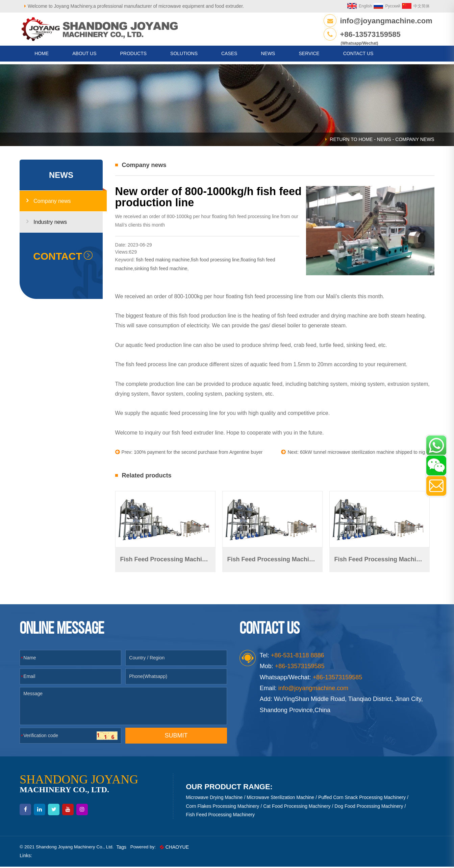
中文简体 (413, 6)
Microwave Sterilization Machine (281, 799)
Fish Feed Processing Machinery (221, 816)
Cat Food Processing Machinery (297, 807)
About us (84, 56)
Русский (384, 6)
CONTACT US (358, 56)
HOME (42, 56)
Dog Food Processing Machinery (369, 807)
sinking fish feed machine (162, 272)
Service (309, 56)
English (357, 6)
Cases (229, 56)
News (268, 56)
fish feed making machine (165, 263)
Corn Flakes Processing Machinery (223, 807)
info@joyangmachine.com (385, 21)
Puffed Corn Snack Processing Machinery (363, 799)
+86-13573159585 (369, 34)
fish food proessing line (217, 263)
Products (134, 56)
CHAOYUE (181, 848)
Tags (128, 848)
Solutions (184, 56)
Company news (52, 205)
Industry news (50, 226)
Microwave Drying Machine (215, 799)
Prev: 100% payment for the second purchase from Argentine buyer (190, 455)
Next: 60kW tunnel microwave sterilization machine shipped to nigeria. (355, 455)
